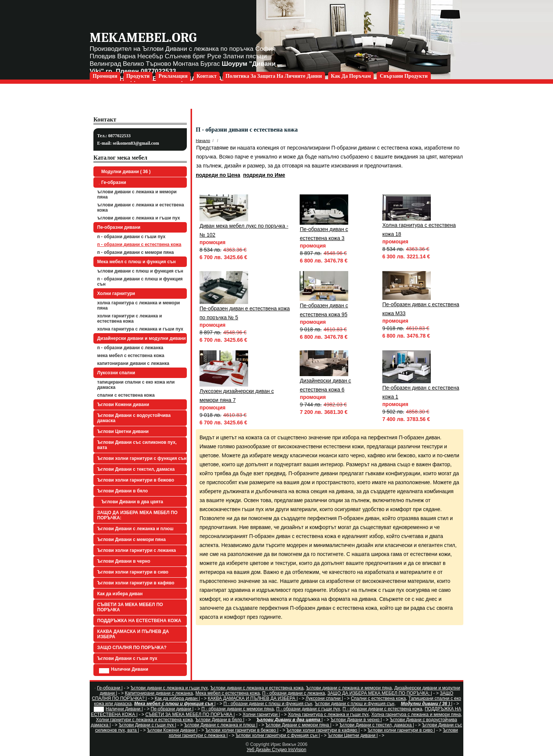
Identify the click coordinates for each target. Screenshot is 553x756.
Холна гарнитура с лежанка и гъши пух (140, 329)
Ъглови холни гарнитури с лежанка (137, 550)
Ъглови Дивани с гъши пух (127, 658)
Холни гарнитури (116, 294)
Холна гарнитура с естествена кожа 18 (419, 230)
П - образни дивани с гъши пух (131, 237)
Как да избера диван (120, 594)
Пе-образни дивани (119, 227)
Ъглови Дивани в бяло (123, 491)
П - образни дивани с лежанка (130, 348)
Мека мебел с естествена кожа (131, 356)
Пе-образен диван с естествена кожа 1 (421, 392)
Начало (203, 141)
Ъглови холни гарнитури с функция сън (142, 458)
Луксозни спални (116, 373)
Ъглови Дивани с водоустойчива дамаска (134, 418)
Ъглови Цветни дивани (123, 431)
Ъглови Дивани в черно (124, 561)
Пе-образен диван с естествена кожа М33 (421, 309)
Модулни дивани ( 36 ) (125, 172)
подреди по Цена (218, 175)
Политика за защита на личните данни (274, 76)
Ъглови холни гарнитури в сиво (133, 572)
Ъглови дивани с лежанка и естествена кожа (140, 208)
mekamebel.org (143, 38)
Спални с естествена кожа (126, 395)
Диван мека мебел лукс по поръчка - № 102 (244, 230)
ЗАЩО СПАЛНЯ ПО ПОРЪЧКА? (132, 648)
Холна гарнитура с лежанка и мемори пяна (138, 305)
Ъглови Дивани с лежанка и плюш (135, 529)
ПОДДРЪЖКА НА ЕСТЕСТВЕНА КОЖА (139, 621)
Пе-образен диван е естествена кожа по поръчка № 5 (245, 313)
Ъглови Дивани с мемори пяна (131, 540)
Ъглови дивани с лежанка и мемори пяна (137, 194)
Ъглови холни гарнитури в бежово (136, 480)
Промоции (105, 76)
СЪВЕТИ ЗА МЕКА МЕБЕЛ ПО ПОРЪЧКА (130, 607)
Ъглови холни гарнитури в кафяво (136, 583)
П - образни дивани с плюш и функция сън (140, 282)
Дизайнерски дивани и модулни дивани (141, 338)
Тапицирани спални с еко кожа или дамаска (136, 385)
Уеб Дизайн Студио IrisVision (276, 750)
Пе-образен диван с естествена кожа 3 (324, 234)
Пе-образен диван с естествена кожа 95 (324, 310)
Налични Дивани (124, 670)
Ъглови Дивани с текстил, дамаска (136, 469)
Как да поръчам (351, 76)
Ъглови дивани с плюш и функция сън (140, 271)
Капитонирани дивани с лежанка (133, 363)
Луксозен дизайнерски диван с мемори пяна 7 (237, 396)
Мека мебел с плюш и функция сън (136, 262)
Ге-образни (112, 182)
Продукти (138, 76)
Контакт (207, 76)
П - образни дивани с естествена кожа (139, 245)
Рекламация (173, 76)
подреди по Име (264, 175)
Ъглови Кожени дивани (123, 405)
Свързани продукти (404, 76)
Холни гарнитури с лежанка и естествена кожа (129, 319)
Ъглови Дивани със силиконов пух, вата (137, 445)
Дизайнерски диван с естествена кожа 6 (325, 385)
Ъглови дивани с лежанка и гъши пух (139, 218)
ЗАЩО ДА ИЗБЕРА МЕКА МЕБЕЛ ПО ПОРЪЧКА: (137, 515)
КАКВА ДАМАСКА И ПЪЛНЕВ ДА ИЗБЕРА (133, 634)
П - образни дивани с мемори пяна (135, 252)
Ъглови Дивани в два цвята (131, 502)
